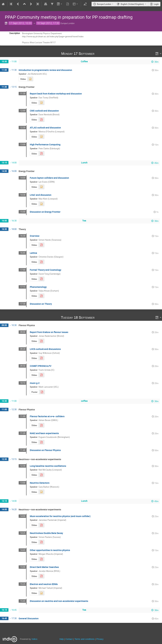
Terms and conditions (85, 639)
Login (156, 4)
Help (62, 639)
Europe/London (104, 4)
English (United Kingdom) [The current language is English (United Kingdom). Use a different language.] (132, 4)
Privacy (100, 639)
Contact (69, 639)
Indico (34, 639)
